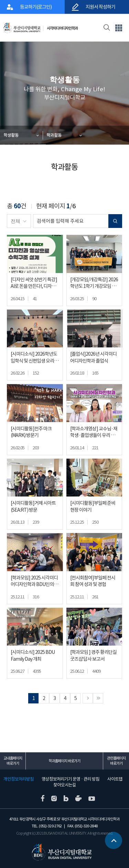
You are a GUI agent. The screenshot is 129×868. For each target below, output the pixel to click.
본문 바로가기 (0, 0)
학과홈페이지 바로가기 (64, 761)
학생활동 (11, 135)
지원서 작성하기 (100, 7)
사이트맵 (115, 779)
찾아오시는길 (65, 785)
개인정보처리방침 (19, 779)
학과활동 (54, 135)
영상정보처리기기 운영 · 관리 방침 (71, 779)
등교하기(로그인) (36, 7)
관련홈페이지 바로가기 (116, 761)
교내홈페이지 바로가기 (13, 761)
